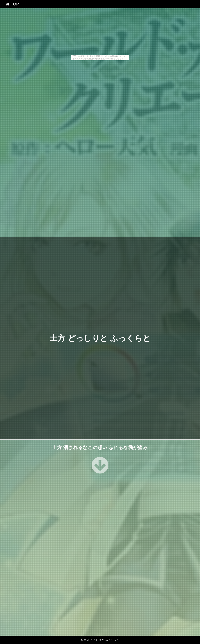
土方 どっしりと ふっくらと (100, 338)
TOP (12, 4)
